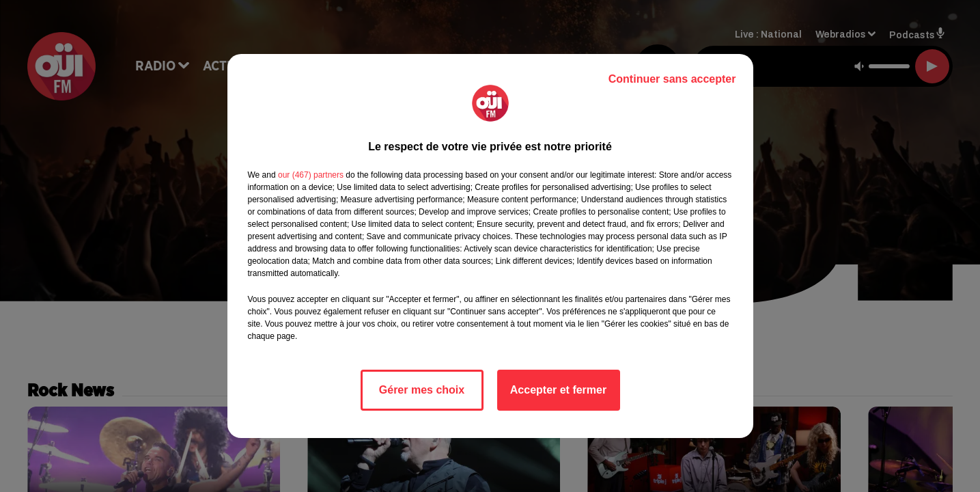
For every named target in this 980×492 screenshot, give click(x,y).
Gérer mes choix (422, 390)
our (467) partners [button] (311, 175)
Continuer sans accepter (672, 79)
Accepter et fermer (558, 390)
